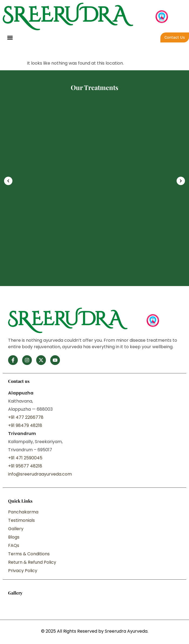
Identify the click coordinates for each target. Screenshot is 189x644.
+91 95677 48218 (25, 466)
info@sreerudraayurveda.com (40, 474)
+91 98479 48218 (25, 425)
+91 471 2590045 (25, 458)
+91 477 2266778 (26, 417)
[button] (10, 37)
